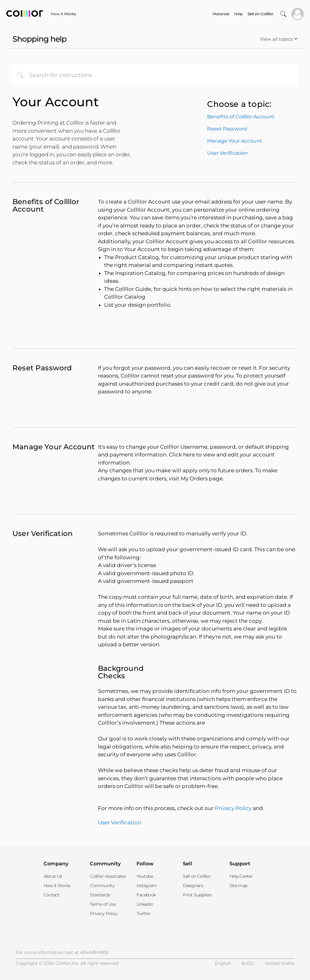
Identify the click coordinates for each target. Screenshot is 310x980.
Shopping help (39, 39)
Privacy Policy (233, 808)
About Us (53, 876)
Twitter (143, 914)
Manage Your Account (235, 141)
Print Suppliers (197, 895)
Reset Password (227, 129)
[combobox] (155, 75)
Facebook (146, 895)
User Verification (227, 153)
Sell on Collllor (197, 876)
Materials (221, 14)
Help (238, 14)
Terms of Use (103, 904)
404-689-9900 (94, 952)
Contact (51, 895)
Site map (238, 886)
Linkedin (145, 904)
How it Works (63, 14)
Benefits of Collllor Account (241, 117)
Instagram (147, 886)
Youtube (145, 876)
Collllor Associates (108, 876)
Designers (193, 886)
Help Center (241, 876)
